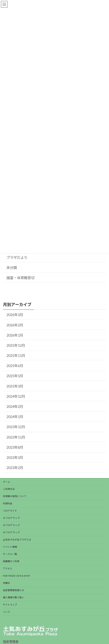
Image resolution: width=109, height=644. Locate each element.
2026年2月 (15, 325)
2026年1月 (15, 335)
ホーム (6, 482)
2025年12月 (16, 345)
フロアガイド (10, 511)
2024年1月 (15, 417)
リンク (6, 612)
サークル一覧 (10, 554)
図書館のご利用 (11, 561)
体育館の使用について (15, 496)
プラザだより (17, 257)
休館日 (6, 583)
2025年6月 (15, 366)
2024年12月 (16, 396)
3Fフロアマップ (11, 532)
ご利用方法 (9, 489)
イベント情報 (10, 547)
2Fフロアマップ (11, 525)
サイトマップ (10, 605)
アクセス (8, 569)
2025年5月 (15, 376)
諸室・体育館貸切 (20, 278)
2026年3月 (15, 315)
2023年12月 (16, 427)
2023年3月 (15, 457)
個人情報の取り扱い (13, 597)
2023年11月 (16, 437)
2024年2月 (15, 406)
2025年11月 (16, 355)
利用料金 (8, 503)
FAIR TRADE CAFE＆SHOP (16, 576)
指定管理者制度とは (13, 590)
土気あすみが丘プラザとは (17, 540)
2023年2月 (15, 468)
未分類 (12, 268)
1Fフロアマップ (11, 518)
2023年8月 (15, 447)
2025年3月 (15, 386)
